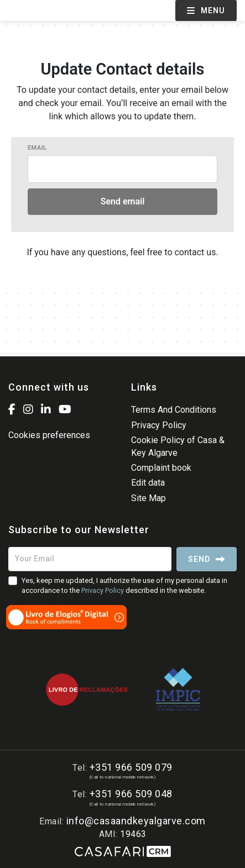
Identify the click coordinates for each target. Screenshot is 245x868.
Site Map (148, 498)
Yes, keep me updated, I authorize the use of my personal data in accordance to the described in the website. (124, 585)
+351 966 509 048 (131, 794)
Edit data (148, 483)
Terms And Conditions (174, 410)
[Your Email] (90, 559)
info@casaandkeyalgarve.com (136, 821)
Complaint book (161, 468)
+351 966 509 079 (131, 767)
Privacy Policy (159, 425)
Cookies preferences (49, 435)
